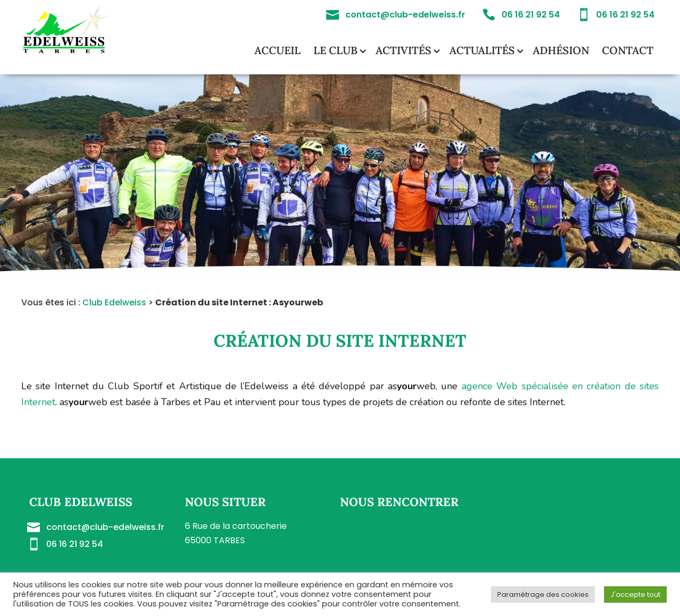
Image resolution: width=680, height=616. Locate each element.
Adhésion (561, 50)
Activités (403, 50)
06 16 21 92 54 (75, 544)
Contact (628, 50)
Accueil (278, 50)
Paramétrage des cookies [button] (543, 594)
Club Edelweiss (114, 302)
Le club (335, 50)
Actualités (482, 50)
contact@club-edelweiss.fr (105, 527)
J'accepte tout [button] (635, 594)
